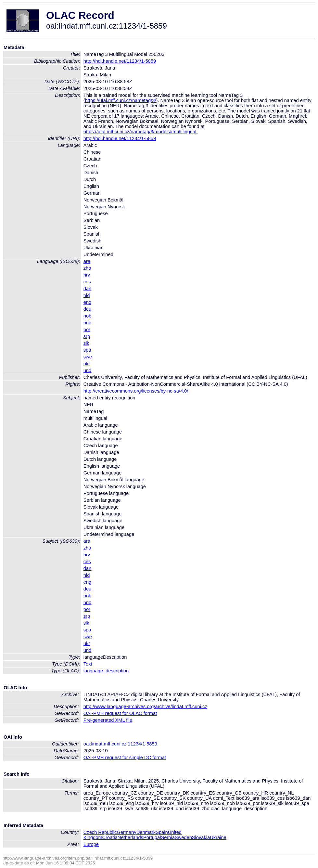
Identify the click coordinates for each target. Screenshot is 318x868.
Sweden (183, 837)
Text (88, 664)
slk (86, 343)
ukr (87, 364)
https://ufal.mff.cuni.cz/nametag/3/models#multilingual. (141, 132)
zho (87, 268)
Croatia (110, 837)
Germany (126, 832)
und (87, 370)
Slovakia (201, 837)
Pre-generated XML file (108, 720)
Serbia (168, 837)
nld (87, 295)
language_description (106, 671)
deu (87, 309)
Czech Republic (100, 832)
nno (87, 323)
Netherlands (130, 837)
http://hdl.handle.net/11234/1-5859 (120, 61)
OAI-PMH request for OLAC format (120, 713)
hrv (87, 275)
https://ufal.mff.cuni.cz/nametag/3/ (121, 100)
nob (87, 316)
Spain (162, 832)
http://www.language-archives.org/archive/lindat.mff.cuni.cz (145, 706)
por (87, 330)
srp (87, 336)
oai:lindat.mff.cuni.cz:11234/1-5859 (120, 744)
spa (87, 350)
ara (87, 261)
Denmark (146, 832)
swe (88, 357)
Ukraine (218, 837)
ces (87, 282)
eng (87, 302)
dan (87, 289)
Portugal (152, 837)
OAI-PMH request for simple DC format (125, 758)
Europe (91, 844)
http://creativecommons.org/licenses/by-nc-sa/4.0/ (136, 391)
